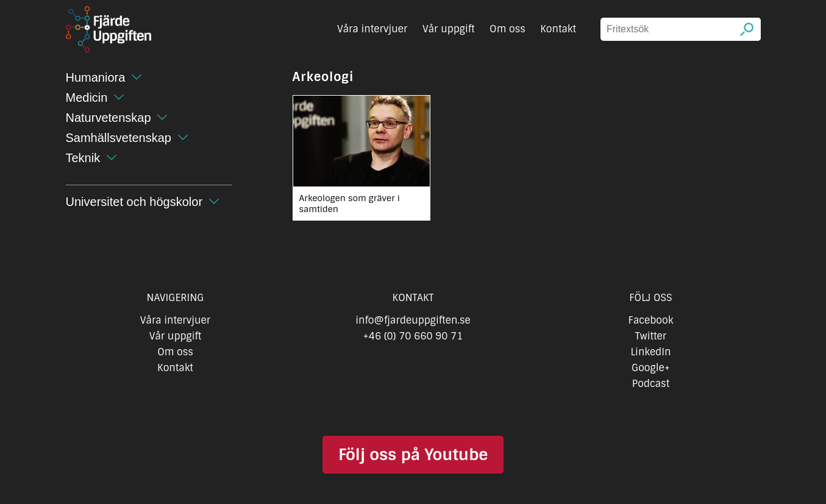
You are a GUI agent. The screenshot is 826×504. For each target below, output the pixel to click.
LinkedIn (650, 352)
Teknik (83, 158)
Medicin (87, 98)
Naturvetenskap (109, 118)
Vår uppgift (449, 29)
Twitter (651, 336)
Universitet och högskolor (134, 202)
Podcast (651, 384)
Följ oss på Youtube (413, 455)
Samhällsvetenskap (119, 138)
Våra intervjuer (372, 29)
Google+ (651, 368)
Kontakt (558, 29)
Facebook (651, 320)
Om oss (507, 29)
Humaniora (96, 77)
